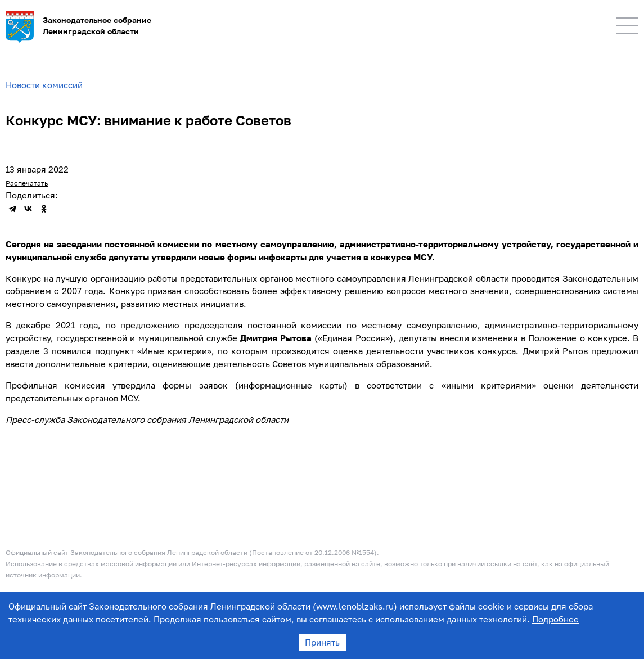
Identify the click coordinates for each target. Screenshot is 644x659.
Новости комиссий (44, 85)
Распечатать (27, 183)
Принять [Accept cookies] (322, 642)
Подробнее (555, 619)
